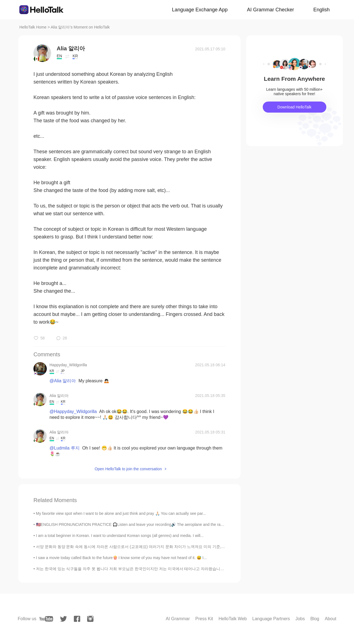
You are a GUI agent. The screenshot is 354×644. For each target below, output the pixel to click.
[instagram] (90, 619)
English (322, 10)
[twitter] (63, 619)
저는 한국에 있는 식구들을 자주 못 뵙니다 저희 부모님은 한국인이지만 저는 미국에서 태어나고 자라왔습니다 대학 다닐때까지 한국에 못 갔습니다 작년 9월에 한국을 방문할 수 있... (191, 569)
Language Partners (271, 619)
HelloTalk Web (233, 619)
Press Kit (204, 619)
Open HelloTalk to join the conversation (128, 469)
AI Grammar (178, 619)
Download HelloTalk (294, 107)
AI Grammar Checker (270, 10)
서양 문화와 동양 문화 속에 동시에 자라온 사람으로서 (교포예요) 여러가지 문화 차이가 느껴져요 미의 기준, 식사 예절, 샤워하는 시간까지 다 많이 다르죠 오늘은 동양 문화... (184, 547)
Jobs (300, 619)
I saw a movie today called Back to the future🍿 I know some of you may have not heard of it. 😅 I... (121, 558)
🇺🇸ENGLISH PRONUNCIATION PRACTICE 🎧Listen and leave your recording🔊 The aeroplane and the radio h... (134, 524)
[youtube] (46, 619)
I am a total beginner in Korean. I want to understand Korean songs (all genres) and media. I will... (120, 536)
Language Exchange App (200, 10)
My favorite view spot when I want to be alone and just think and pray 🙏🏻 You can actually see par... (121, 513)
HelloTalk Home (33, 27)
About (330, 619)
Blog (315, 619)
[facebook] (77, 619)
